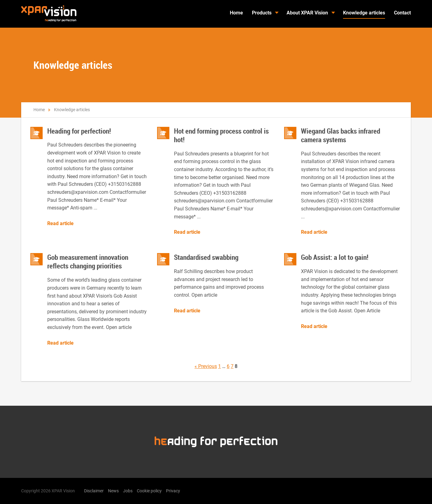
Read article (60, 224)
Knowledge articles (364, 13)
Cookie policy (149, 491)
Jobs (128, 491)
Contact (402, 13)
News (113, 491)
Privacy (173, 491)
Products (262, 13)
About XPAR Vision (307, 13)
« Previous (206, 366)
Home (236, 13)
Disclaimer (94, 491)
